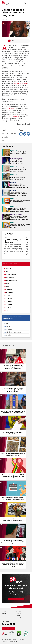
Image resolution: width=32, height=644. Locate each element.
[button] (29, 3)
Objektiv (9, 298)
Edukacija (20, 618)
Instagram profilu (21, 83)
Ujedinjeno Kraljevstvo (14, 332)
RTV (8, 310)
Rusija (8, 326)
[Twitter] (25, 134)
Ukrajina (9, 335)
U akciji (19, 613)
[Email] (28, 134)
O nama (4, 613)
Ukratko (9, 234)
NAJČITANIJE (8, 146)
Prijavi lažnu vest (16, 599)
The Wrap (11, 109)
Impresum (5, 611)
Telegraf (9, 289)
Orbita (19, 616)
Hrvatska (9, 329)
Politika (9, 301)
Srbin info (9, 292)
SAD (3, 140)
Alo (27, 115)
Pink (8, 295)
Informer (13, 133)
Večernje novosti (12, 280)
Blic (10, 117)
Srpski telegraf (11, 274)
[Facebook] (21, 134)
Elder (16, 641)
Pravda (9, 307)
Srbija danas (10, 277)
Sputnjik (9, 304)
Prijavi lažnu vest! (8, 628)
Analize (19, 611)
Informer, (16, 117)
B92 (8, 286)
